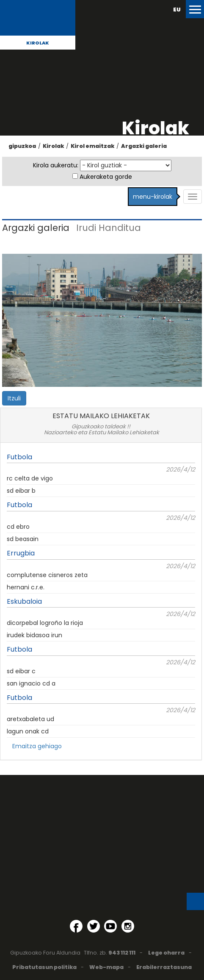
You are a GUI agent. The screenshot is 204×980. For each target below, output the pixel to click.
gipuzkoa (22, 146)
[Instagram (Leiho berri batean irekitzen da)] (128, 926)
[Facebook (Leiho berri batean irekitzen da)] (76, 926)
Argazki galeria (144, 146)
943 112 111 (122, 953)
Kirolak (38, 43)
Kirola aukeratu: (56, 165)
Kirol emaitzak (92, 146)
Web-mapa (106, 967)
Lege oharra (166, 953)
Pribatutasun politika (44, 967)
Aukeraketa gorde (106, 177)
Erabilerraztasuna (164, 967)
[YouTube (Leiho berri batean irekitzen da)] (110, 926)
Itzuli (14, 398)
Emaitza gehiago (37, 746)
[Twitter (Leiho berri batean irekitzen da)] (94, 926)
